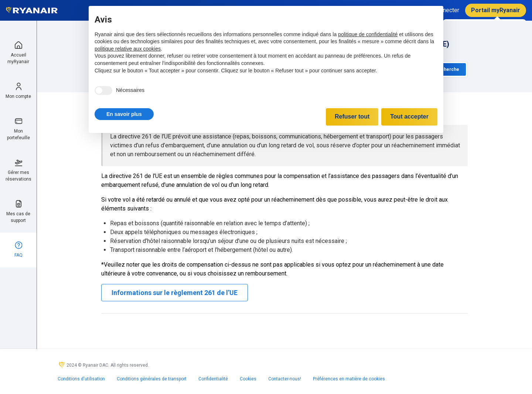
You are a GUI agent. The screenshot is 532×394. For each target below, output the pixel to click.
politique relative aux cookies (128, 49)
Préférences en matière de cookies (349, 379)
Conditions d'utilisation (81, 379)
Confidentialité (213, 379)
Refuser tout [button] (352, 117)
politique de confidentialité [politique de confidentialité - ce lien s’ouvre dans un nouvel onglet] (368, 34)
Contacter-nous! (285, 379)
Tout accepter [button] (409, 117)
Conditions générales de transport (152, 379)
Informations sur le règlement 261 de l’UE (175, 293)
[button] (124, 114)
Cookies (248, 379)
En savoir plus (124, 114)
